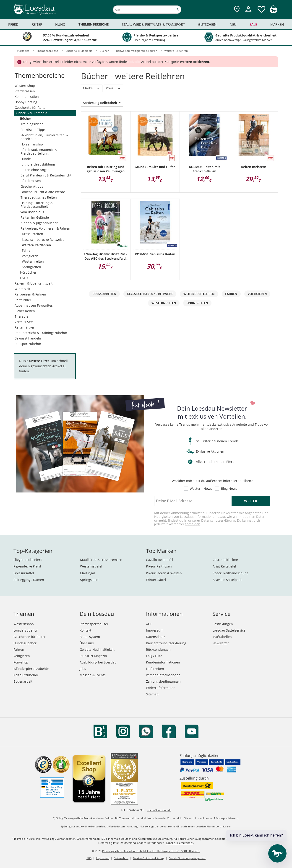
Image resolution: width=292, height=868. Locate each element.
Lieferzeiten (155, 669)
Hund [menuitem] (60, 24)
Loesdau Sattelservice (229, 630)
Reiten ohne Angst (35, 170)
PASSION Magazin (93, 656)
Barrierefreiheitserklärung (166, 643)
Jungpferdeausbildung (38, 164)
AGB (149, 624)
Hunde (26, 159)
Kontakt (85, 630)
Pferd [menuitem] (13, 24)
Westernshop (25, 86)
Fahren (27, 250)
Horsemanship (32, 144)
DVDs (24, 278)
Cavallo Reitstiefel (160, 560)
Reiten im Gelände (35, 217)
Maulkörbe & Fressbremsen (101, 560)
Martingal (87, 573)
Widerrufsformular (160, 688)
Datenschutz (156, 637)
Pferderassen (25, 91)
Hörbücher (28, 272)
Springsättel (89, 580)
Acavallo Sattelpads (227, 580)
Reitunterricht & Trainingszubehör (41, 333)
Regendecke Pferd (27, 566)
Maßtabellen (222, 637)
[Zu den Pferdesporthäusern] (237, 9)
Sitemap (152, 694)
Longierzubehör (26, 630)
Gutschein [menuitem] (207, 24)
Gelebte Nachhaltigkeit (97, 649)
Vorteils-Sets (24, 322)
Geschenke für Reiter (31, 108)
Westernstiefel (91, 566)
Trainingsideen (32, 124)
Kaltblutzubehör (26, 675)
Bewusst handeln (28, 338)
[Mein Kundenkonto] (248, 13)
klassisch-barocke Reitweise (43, 240)
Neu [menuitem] (233, 24)
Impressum (155, 630)
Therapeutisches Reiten (39, 197)
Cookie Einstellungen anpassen (187, 858)
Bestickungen (223, 624)
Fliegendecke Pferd (28, 560)
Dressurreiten (33, 234)
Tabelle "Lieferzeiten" (180, 843)
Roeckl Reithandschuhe (231, 573)
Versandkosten (66, 839)
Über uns (87, 643)
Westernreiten (33, 261)
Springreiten (31, 267)
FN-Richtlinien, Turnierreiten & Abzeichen (44, 137)
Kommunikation (27, 97)
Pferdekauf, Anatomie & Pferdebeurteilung (39, 152)
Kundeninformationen (163, 662)
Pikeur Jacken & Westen (164, 573)
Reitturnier (23, 300)
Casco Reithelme (225, 560)
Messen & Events (93, 675)
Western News (201, 489)
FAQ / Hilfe (154, 656)
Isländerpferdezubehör (31, 669)
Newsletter (221, 643)
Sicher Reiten (25, 311)
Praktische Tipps (33, 130)
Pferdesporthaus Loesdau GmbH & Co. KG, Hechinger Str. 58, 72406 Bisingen (151, 851)
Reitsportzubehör (28, 344)
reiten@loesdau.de (159, 810)
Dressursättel (24, 573)
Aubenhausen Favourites (34, 305)
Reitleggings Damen (29, 580)
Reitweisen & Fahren (30, 294)
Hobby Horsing (26, 102)
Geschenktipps (32, 186)
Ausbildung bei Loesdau (98, 662)
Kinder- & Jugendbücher (39, 223)
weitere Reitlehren (36, 245)
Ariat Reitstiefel (224, 566)
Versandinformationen (163, 675)
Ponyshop (21, 662)
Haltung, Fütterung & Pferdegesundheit (37, 205)
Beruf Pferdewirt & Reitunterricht (46, 175)
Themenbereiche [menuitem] (94, 24)
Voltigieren (30, 256)
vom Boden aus (32, 212)
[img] (273, 12)
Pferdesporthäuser (94, 624)
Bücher (26, 118)
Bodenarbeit (23, 681)
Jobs (83, 669)
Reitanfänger (25, 327)
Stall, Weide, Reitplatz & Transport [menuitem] (153, 24)
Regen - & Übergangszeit (34, 283)
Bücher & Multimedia (31, 113)
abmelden (193, 524)
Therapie (21, 316)
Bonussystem (90, 637)
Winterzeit (22, 289)
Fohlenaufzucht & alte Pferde (43, 192)
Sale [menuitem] (253, 24)
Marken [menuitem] (277, 24)
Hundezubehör (25, 643)
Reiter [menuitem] (37, 24)
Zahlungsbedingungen (163, 681)
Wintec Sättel (156, 580)
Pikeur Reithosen (159, 566)
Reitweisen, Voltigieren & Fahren (45, 228)
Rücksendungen (158, 649)
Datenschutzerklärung (218, 520)
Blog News (229, 489)
